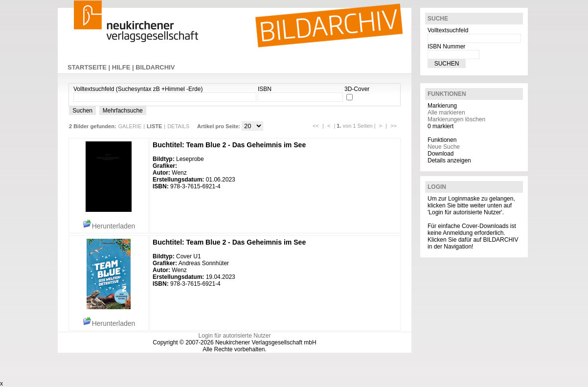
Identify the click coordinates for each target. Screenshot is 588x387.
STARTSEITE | (90, 67)
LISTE (154, 126)
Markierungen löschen (456, 119)
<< (316, 126)
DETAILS (178, 126)
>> (394, 126)
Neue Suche (444, 147)
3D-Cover (357, 89)
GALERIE (130, 126)
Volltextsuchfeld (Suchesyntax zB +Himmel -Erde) (138, 89)
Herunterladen (109, 226)
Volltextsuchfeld (448, 30)
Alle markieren (446, 113)
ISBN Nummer (446, 46)
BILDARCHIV (155, 67)
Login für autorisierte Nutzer (234, 336)
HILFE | (124, 67)
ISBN (265, 89)
